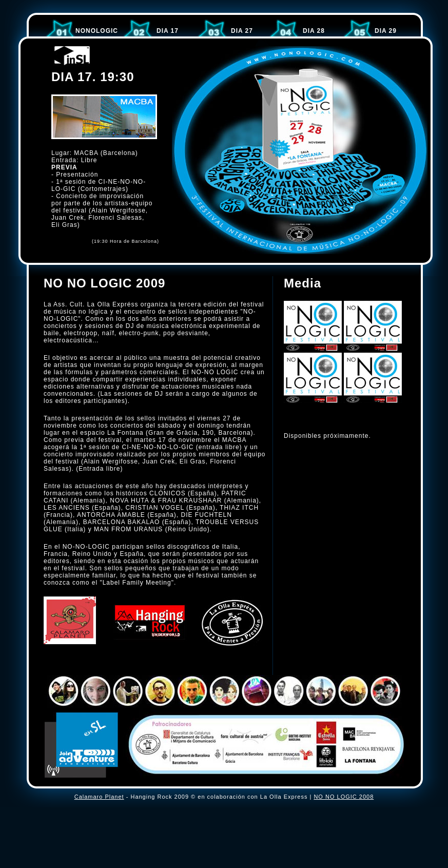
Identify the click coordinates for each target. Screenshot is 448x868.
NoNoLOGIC (97, 31)
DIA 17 (168, 31)
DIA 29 (386, 31)
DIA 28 (314, 31)
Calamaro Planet (99, 797)
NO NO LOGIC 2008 (344, 797)
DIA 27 (242, 31)
